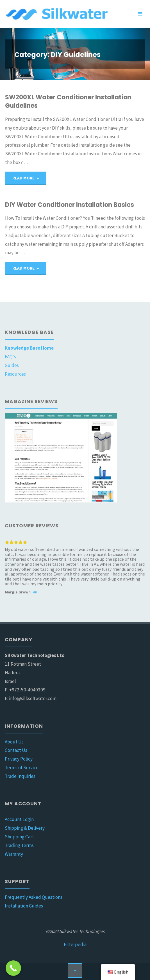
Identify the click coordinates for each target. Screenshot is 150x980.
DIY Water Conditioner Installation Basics (70, 205)
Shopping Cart (19, 837)
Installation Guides (24, 906)
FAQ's (10, 357)
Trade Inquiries (20, 776)
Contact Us (16, 750)
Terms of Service (22, 768)
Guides (12, 365)
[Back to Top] (75, 970)
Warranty (14, 854)
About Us (14, 742)
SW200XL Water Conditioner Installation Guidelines (68, 102)
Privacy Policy (19, 759)
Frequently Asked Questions (34, 897)
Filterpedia (75, 944)
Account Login (19, 819)
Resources (15, 374)
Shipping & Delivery (25, 828)
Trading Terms (19, 845)
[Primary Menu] (140, 14)
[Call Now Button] (13, 968)
